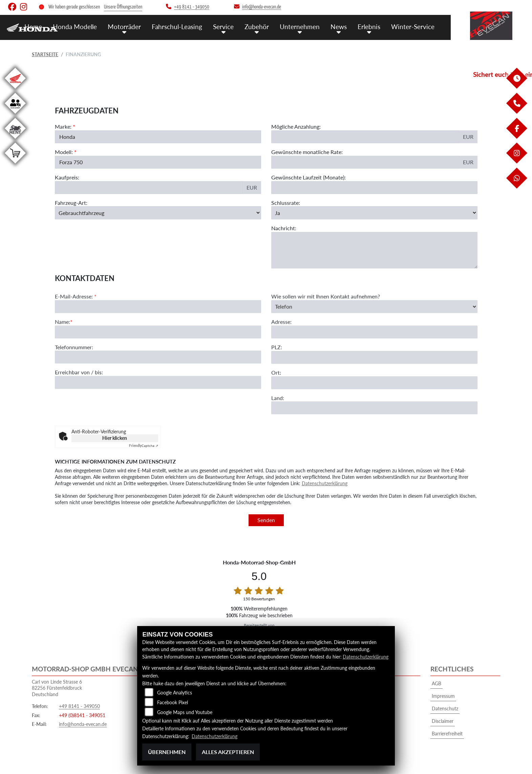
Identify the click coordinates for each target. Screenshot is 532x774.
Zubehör (257, 27)
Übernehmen (167, 752)
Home (33, 27)
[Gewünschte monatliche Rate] (365, 162)
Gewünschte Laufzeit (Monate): (308, 177)
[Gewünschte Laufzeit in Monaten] (374, 188)
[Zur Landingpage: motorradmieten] (15, 140)
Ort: (276, 386)
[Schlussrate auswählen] (374, 213)
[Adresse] (374, 345)
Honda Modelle (75, 27)
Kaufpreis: (67, 177)
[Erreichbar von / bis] (158, 396)
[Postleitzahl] (374, 371)
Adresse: (281, 335)
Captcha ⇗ (144, 446)
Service (223, 27)
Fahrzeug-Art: (71, 203)
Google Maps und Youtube (185, 712)
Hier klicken (115, 438)
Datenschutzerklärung (325, 483)
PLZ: (277, 360)
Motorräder (124, 27)
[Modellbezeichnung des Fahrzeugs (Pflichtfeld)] (158, 162)
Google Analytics (175, 693)
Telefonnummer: (74, 360)
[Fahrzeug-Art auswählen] (158, 213)
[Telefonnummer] (158, 371)
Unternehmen (300, 27)
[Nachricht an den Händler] (374, 250)
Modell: (64, 152)
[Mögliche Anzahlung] (365, 137)
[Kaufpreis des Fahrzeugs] (149, 188)
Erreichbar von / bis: (79, 386)
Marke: (63, 126)
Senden (266, 520)
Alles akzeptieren (228, 752)
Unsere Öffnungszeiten (123, 7)
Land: (278, 411)
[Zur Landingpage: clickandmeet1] (15, 115)
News (339, 27)
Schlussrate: (286, 203)
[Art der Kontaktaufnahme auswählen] (374, 320)
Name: (62, 335)
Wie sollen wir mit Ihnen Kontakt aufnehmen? (326, 310)
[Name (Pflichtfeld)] (158, 345)
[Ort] (374, 396)
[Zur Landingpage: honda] (15, 90)
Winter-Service (413, 27)
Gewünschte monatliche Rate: (307, 152)
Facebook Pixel (173, 702)
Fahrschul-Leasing (177, 27)
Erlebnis (369, 27)
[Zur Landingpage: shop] (15, 165)
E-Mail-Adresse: (76, 310)
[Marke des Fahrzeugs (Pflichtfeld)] (158, 137)
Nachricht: (284, 228)
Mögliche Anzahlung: (296, 126)
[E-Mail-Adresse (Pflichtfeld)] (158, 320)
